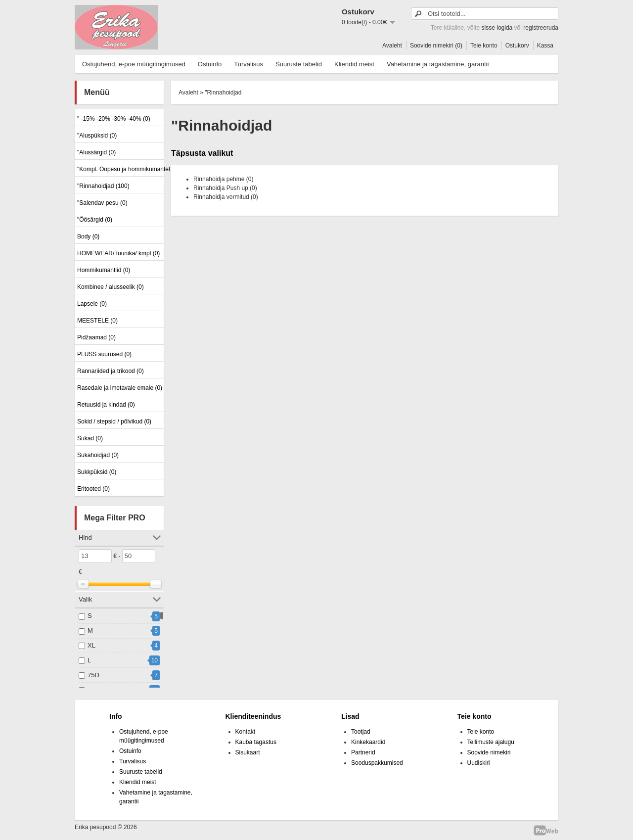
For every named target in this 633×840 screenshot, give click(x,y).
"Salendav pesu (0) (102, 203)
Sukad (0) (90, 438)
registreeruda (541, 28)
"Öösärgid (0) (95, 220)
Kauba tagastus (256, 742)
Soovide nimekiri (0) (436, 46)
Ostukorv (517, 46)
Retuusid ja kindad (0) (106, 405)
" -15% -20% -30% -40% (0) (114, 119)
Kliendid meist (354, 64)
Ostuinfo (210, 64)
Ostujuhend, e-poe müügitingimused (134, 64)
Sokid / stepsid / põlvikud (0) (114, 421)
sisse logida (497, 28)
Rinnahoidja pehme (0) (223, 179)
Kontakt (246, 732)
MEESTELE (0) (97, 321)
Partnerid (363, 752)
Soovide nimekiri (489, 752)
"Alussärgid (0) (96, 152)
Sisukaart (248, 752)
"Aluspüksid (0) (97, 136)
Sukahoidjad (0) (98, 455)
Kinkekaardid (368, 742)
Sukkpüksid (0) (97, 472)
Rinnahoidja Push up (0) (225, 188)
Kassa (545, 46)
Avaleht (392, 46)
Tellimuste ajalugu (491, 742)
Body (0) (88, 236)
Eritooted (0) (93, 489)
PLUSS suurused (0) (104, 354)
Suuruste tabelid (299, 64)
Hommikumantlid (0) (104, 270)
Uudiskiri (479, 763)
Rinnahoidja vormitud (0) (226, 197)
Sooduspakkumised (377, 763)
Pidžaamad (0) (96, 337)
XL (91, 645)
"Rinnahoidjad (223, 93)
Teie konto (484, 46)
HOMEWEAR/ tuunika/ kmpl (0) (118, 253)
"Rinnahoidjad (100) (103, 186)
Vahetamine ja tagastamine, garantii (438, 64)
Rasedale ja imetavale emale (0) (119, 388)
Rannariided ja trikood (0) (111, 371)
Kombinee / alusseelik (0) (111, 287)
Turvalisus (249, 64)
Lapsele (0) (92, 304)
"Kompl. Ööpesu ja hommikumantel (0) (119, 169)
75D (93, 675)
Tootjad (361, 732)
